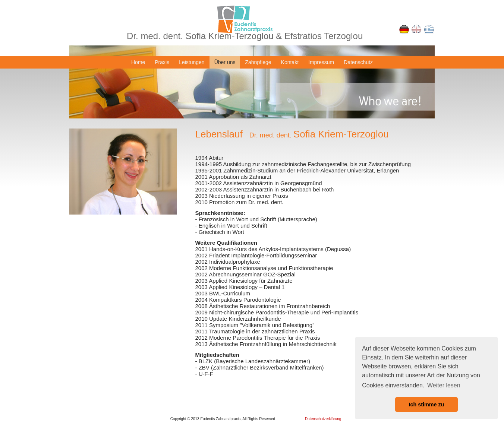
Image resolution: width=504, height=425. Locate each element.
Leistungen (192, 62)
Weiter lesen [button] (444, 385)
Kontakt (290, 62)
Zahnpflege (258, 62)
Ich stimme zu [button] (426, 405)
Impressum (321, 62)
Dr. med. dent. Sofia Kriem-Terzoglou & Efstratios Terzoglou (245, 36)
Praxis (162, 62)
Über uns (225, 62)
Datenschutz (358, 62)
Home (138, 62)
